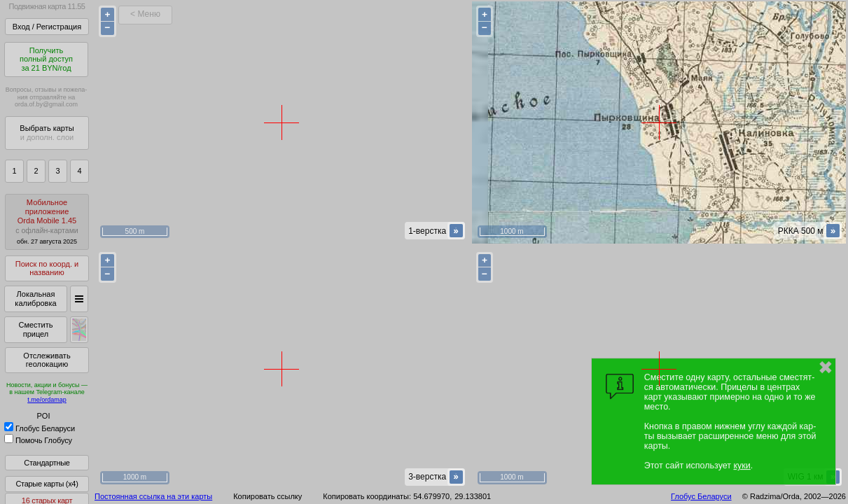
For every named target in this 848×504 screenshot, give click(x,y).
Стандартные (47, 463)
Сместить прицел (35, 329)
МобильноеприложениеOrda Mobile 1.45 (47, 222)
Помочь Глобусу (38, 440)
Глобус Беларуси (40, 428)
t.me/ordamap (47, 400)
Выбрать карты (47, 133)
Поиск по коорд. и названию (47, 268)
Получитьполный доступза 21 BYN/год (46, 59)
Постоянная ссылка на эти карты (153, 496)
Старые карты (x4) (47, 484)
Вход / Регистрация (47, 27)
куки (742, 465)
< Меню (145, 14)
